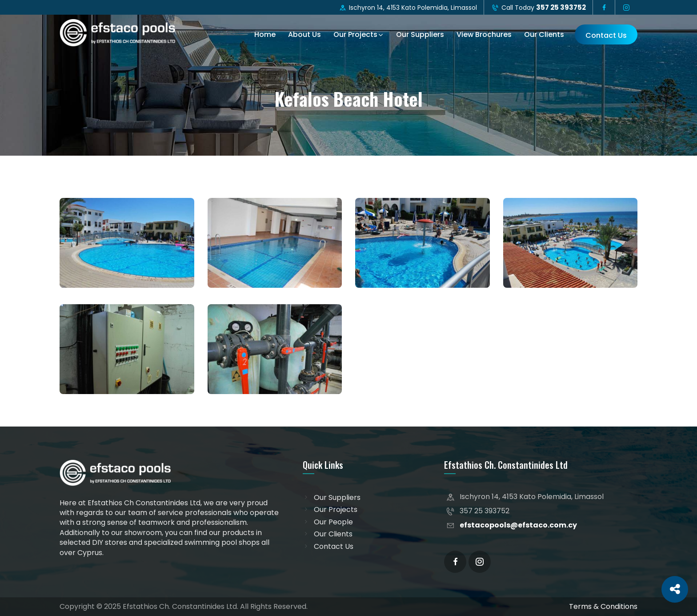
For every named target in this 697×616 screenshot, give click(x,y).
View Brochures (484, 34)
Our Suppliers (420, 34)
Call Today (538, 7)
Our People (333, 522)
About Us (304, 34)
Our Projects (355, 34)
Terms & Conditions (603, 606)
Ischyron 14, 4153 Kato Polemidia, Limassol (408, 8)
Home (265, 34)
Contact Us (606, 35)
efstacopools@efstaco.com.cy (518, 525)
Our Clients (544, 34)
